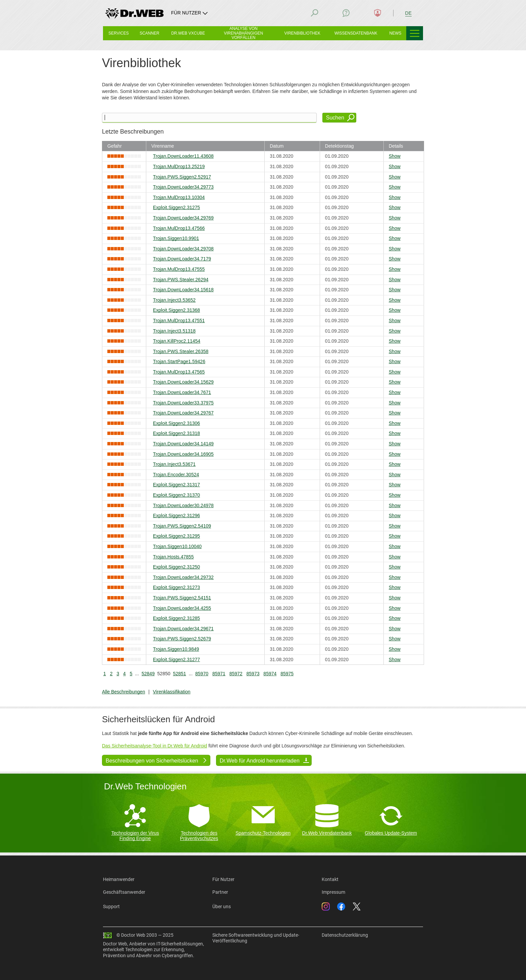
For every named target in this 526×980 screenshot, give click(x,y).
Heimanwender (119, 879)
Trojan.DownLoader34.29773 (183, 187)
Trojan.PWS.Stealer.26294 (181, 280)
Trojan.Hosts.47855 (173, 557)
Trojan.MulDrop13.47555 (179, 269)
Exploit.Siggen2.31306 (176, 423)
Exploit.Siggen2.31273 (176, 587)
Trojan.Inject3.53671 (174, 464)
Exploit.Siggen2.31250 (176, 567)
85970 (202, 674)
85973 (253, 674)
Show (395, 156)
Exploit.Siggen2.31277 (176, 659)
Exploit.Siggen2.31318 (176, 433)
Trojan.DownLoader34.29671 (183, 629)
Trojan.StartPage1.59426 (179, 361)
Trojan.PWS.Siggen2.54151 (182, 598)
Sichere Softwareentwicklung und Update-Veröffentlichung (256, 938)
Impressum (333, 892)
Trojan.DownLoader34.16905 (183, 454)
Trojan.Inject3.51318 (174, 331)
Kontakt (330, 879)
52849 (148, 674)
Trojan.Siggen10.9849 (176, 649)
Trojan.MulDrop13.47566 (179, 228)
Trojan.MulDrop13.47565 (179, 372)
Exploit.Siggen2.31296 (176, 516)
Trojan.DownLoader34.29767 (183, 413)
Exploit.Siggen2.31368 (176, 310)
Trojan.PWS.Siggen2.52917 (182, 177)
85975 (287, 674)
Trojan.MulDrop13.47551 (179, 321)
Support (111, 906)
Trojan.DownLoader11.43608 (183, 156)
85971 (219, 674)
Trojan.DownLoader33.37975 (183, 403)
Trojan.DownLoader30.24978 (183, 505)
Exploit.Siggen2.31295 (176, 536)
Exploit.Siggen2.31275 (176, 207)
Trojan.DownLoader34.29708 (183, 249)
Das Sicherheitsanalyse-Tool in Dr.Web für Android (154, 746)
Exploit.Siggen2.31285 (176, 618)
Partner (220, 892)
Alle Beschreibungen (123, 692)
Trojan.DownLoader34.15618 (183, 290)
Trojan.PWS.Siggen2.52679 (182, 639)
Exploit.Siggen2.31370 (176, 495)
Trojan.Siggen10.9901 (176, 238)
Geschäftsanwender (124, 892)
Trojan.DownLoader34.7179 (182, 259)
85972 (236, 674)
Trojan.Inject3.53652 (174, 300)
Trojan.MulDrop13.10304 (179, 197)
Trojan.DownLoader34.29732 (183, 577)
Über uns (222, 906)
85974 (270, 674)
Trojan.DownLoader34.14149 (183, 444)
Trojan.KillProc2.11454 (177, 341)
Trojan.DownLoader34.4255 (182, 608)
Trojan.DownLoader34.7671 (182, 392)
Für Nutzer (223, 879)
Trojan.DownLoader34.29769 (183, 218)
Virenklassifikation (172, 692)
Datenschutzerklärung (345, 935)
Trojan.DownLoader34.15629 (183, 382)
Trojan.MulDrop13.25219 (179, 166)
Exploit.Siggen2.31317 (176, 485)
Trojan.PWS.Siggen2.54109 (182, 526)
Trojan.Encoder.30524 (176, 475)
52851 (180, 674)
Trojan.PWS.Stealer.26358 (181, 351)
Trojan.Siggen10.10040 (177, 546)
